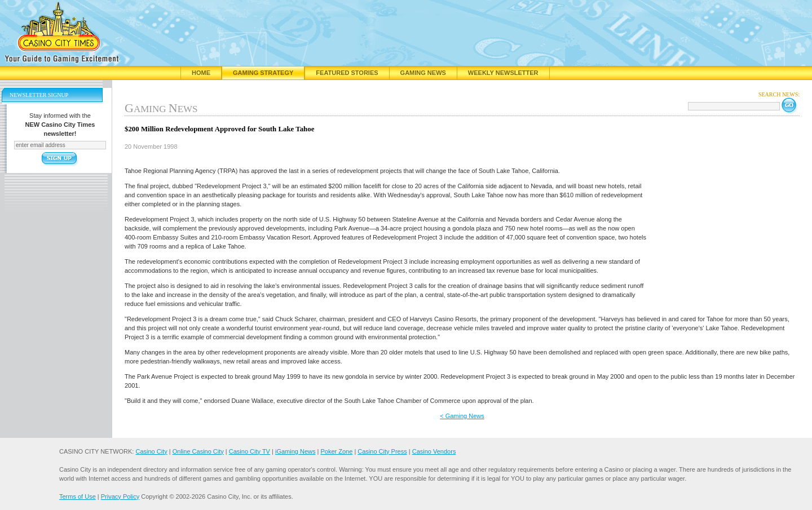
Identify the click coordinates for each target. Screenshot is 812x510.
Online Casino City (198, 451)
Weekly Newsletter (503, 73)
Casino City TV (250, 451)
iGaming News (295, 451)
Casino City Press (382, 451)
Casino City (151, 451)
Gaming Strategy (263, 73)
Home (201, 73)
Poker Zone (336, 451)
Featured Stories (347, 73)
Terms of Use (78, 496)
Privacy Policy (120, 496)
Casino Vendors (434, 451)
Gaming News (423, 73)
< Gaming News (462, 416)
